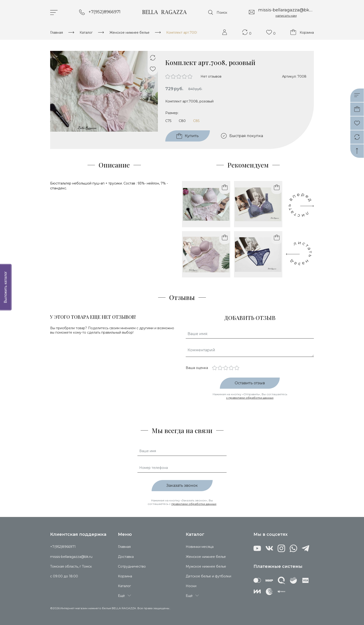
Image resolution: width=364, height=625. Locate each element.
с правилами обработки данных (250, 398)
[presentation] (300, 253)
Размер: (172, 113)
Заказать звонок (182, 485)
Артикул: (289, 76)
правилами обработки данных (194, 504)
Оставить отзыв (250, 383)
